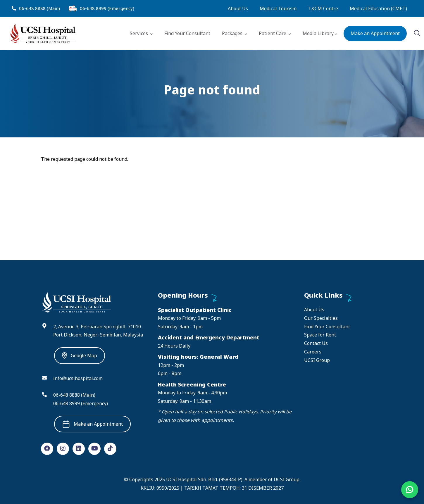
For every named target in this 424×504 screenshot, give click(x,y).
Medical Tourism (278, 8)
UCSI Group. (287, 479)
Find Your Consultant (187, 33)
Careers (313, 352)
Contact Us (316, 343)
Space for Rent (320, 335)
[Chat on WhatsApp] (410, 490)
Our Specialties (321, 318)
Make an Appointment (375, 33)
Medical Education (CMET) (378, 8)
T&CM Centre (323, 8)
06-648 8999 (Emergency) (107, 8)
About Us (238, 8)
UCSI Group (317, 360)
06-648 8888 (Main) (39, 8)
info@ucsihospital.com (78, 378)
